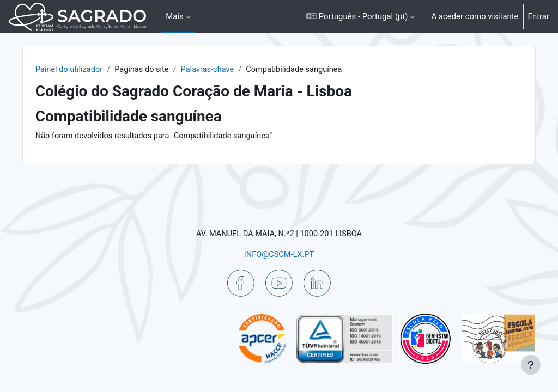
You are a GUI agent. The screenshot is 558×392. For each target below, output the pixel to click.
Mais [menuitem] (174, 16)
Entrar (539, 16)
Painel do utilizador (89, 70)
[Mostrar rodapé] (531, 365)
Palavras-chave (231, 70)
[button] (360, 17)
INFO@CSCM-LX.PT (279, 254)
